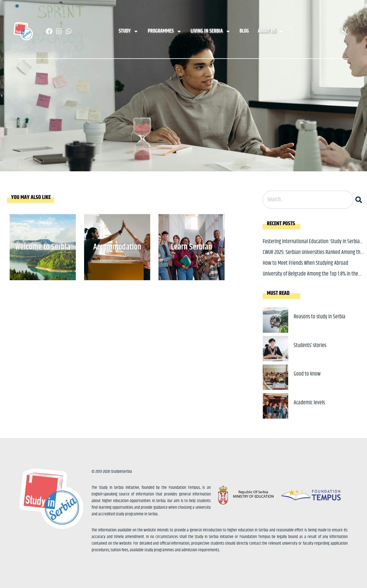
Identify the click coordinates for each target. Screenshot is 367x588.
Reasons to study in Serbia (320, 317)
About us (271, 31)
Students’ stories (310, 346)
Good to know (307, 374)
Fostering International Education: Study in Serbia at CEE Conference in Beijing (311, 246)
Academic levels (309, 403)
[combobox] (308, 200)
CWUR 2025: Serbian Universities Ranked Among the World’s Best (313, 257)
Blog (244, 31)
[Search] (360, 200)
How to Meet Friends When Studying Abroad (305, 263)
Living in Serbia (211, 31)
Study (129, 31)
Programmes (165, 31)
